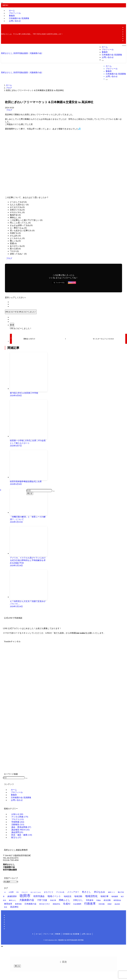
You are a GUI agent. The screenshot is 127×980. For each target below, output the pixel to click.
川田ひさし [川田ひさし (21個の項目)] (78, 900)
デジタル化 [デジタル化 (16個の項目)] (60, 892)
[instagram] (125, 32)
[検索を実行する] (26, 778)
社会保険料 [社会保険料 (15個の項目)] (77, 904)
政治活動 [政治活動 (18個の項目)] (107, 900)
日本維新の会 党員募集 (71, 934)
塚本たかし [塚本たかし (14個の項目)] (13, 900)
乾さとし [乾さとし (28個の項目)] (87, 892)
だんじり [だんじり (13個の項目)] (25, 892)
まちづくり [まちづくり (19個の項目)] (49, 892)
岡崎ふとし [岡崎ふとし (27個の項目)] (64, 900)
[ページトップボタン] (2, 946)
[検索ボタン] (103, 60)
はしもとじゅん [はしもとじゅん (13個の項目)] (36, 892)
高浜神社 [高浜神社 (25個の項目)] (14, 907)
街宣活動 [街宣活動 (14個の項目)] (102, 904)
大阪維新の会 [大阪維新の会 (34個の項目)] (27, 900)
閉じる (30, 493)
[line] (125, 34)
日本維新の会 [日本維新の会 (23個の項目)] (30, 904)
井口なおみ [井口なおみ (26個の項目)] (100, 892)
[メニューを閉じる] (2, 3)
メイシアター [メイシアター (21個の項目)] (73, 892)
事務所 (58, 934)
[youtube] (125, 36)
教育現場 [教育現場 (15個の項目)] (18, 904)
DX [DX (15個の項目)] (18, 892)
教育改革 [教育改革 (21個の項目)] (8, 904)
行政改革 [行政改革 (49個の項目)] (90, 904)
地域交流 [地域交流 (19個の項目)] (68, 896)
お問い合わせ (15, 21)
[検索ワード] (14, 778)
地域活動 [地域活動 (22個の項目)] (78, 896)
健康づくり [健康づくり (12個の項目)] (111, 892)
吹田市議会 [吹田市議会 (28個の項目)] (39, 896)
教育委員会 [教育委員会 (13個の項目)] (117, 900)
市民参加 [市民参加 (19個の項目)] (90, 900)
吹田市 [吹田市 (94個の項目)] (25, 896)
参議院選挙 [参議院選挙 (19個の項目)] (12, 896)
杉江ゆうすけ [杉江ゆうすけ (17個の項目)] (45, 904)
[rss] (125, 38)
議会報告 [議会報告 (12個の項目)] (117, 904)
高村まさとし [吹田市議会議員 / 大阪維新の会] (21, 53)
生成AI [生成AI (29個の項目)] (67, 904)
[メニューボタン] (123, 46)
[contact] (125, 41)
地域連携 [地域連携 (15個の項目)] (115, 896)
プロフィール (48, 934)
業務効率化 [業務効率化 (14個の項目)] (56, 904)
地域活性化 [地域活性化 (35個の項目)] (91, 896)
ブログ (9, 110)
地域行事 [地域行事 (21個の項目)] (104, 896)
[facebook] (125, 27)
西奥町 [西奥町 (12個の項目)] (110, 904)
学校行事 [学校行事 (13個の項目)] (53, 900)
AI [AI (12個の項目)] (5, 892)
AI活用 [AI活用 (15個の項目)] (11, 892)
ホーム (38, 934)
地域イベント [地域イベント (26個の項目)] (54, 896)
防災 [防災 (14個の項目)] (6, 907)
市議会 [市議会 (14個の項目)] (99, 900)
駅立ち (16, 837)
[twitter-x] (125, 30)
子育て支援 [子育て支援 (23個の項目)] (42, 900)
